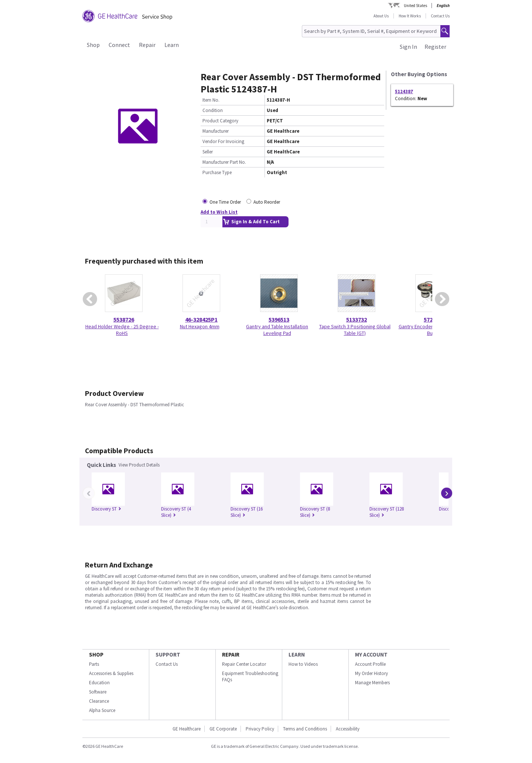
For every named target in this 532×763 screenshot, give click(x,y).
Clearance (99, 701)
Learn (172, 45)
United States (415, 6)
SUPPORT (168, 655)
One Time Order (225, 202)
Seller (208, 152)
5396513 (279, 319)
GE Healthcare (187, 729)
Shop (93, 45)
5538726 (124, 319)
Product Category (220, 121)
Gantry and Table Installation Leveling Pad (277, 330)
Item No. (211, 100)
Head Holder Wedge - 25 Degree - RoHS (122, 330)
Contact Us (440, 16)
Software (98, 692)
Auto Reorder (267, 202)
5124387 (404, 91)
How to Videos (303, 664)
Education (99, 683)
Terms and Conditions (305, 729)
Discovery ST (106, 509)
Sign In (408, 47)
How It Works (410, 16)
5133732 (357, 319)
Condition (213, 110)
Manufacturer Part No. (224, 162)
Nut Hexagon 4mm (200, 326)
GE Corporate (223, 729)
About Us (381, 16)
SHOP (96, 655)
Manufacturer (216, 131)
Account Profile (370, 664)
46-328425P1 (201, 319)
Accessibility (348, 729)
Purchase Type (217, 172)
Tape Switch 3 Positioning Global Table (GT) (355, 330)
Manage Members (372, 683)
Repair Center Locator (244, 664)
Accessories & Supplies (111, 673)
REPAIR (231, 655)
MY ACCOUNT (371, 655)
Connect (119, 45)
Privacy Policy (260, 729)
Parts (94, 664)
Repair (147, 45)
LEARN (297, 655)
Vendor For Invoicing (223, 141)
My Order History (371, 673)
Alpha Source (102, 710)
